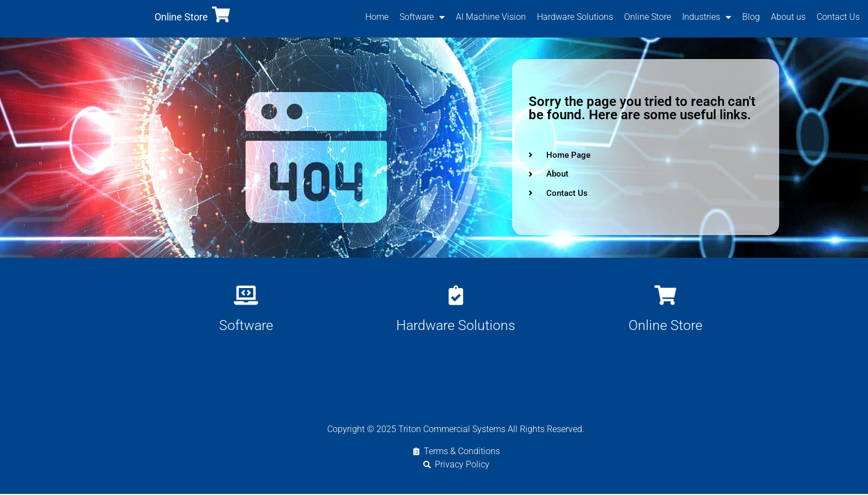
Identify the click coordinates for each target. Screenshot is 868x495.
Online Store (181, 17)
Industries (707, 18)
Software (422, 18)
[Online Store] (221, 15)
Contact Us (838, 17)
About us (788, 17)
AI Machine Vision (491, 17)
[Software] (246, 296)
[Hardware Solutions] (456, 296)
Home (377, 17)
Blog (751, 17)
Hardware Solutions (575, 17)
